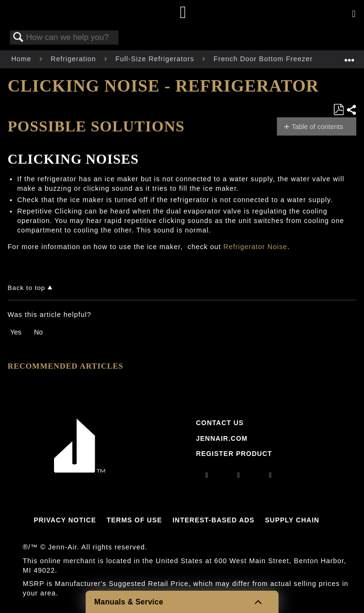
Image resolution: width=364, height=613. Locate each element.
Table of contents (317, 127)
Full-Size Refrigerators (156, 59)
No (38, 332)
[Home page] (183, 13)
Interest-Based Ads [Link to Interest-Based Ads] (214, 520)
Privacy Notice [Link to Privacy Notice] (65, 520)
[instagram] (207, 475)
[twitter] (271, 475)
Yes (15, 332)
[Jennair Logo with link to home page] (80, 470)
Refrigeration (74, 59)
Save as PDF (338, 110)
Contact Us (220, 423)
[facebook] (239, 475)
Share (351, 110)
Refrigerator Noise (255, 247)
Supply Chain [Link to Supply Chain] (292, 520)
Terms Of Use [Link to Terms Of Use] (134, 520)
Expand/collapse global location (349, 56)
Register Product (234, 454)
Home (23, 59)
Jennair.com (222, 438)
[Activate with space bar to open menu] (354, 14)
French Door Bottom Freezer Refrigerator (287, 59)
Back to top (26, 288)
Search (18, 38)
